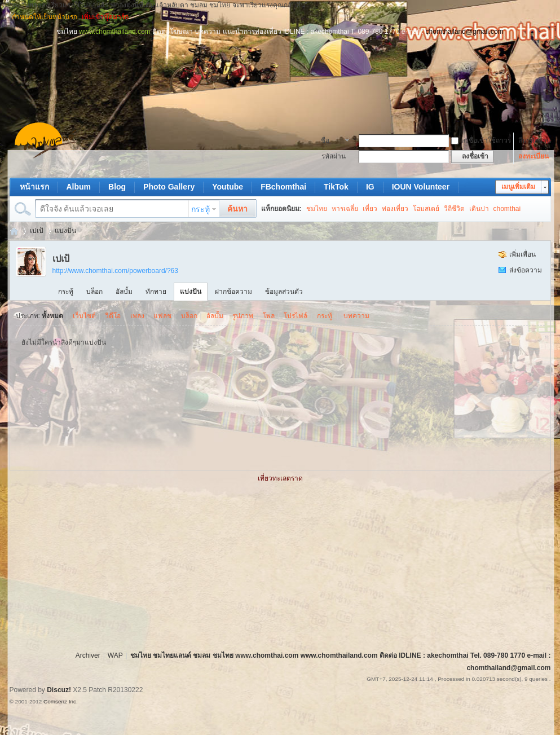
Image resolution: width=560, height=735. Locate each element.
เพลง (137, 316)
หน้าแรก (34, 187)
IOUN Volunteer (421, 187)
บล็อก (94, 292)
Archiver (88, 655)
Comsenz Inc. (61, 701)
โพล (269, 316)
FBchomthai (283, 187)
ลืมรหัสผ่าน (535, 140)
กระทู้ (200, 209)
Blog (117, 187)
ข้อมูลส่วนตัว (284, 292)
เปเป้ (37, 231)
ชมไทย (317, 209)
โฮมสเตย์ (426, 209)
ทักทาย (156, 292)
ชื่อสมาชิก (331, 142)
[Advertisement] (280, 62)
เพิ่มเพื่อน (522, 254)
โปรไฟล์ (296, 316)
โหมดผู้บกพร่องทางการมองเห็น (546, 17)
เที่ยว (370, 209)
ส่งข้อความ (526, 270)
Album (79, 187)
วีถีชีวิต (454, 209)
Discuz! (59, 690)
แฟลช (162, 316)
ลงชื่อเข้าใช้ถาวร (481, 140)
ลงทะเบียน (533, 156)
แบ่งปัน (65, 231)
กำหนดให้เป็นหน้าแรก (45, 17)
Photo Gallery (169, 187)
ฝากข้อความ (233, 292)
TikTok (336, 187)
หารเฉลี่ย (345, 209)
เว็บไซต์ (84, 316)
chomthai (507, 209)
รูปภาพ (243, 316)
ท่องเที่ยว (395, 209)
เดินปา (479, 209)
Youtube (228, 187)
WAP (115, 655)
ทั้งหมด (52, 316)
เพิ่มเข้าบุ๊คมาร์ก (105, 17)
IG (370, 187)
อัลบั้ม (124, 292)
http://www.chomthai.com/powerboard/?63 (115, 271)
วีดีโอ (113, 316)
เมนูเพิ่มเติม (518, 187)
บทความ (356, 316)
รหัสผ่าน (334, 156)
